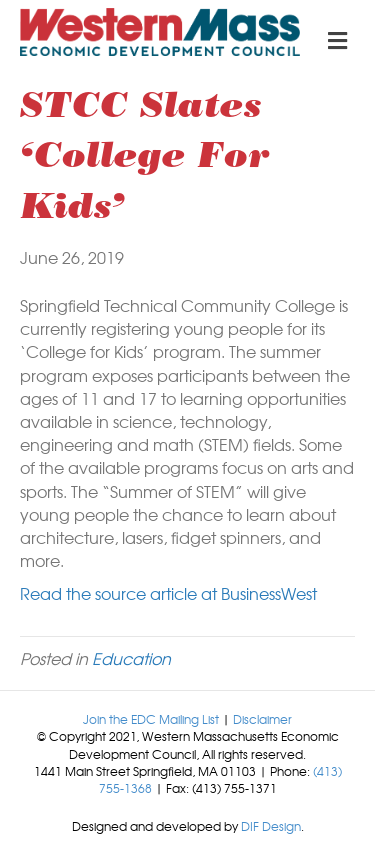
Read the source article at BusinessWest (168, 593)
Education (131, 658)
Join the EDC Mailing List (151, 719)
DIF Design (271, 826)
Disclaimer (262, 719)
